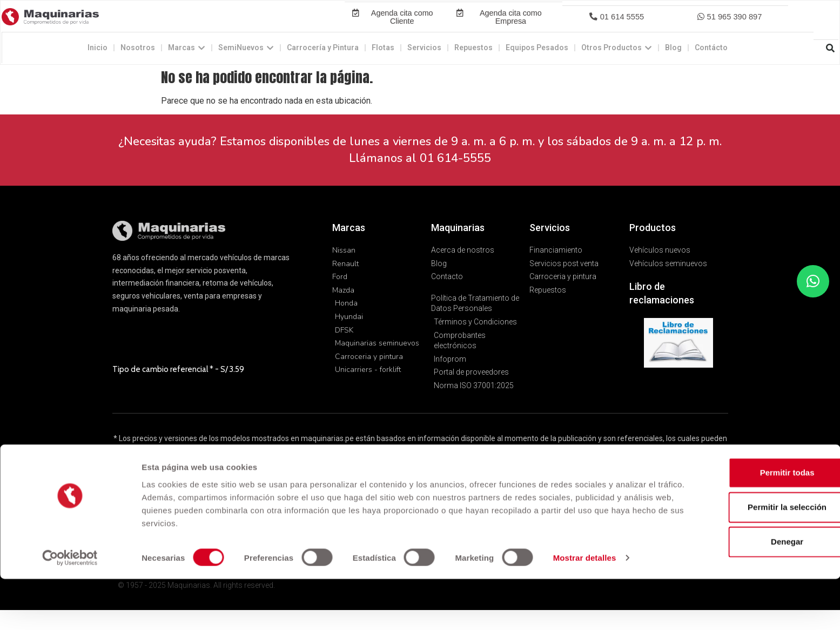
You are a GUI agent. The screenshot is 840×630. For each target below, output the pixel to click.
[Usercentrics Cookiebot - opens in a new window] (70, 609)
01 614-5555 (455, 179)
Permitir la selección (750, 558)
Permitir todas (750, 523)
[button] (616, 27)
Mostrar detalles (585, 609)
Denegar (750, 592)
